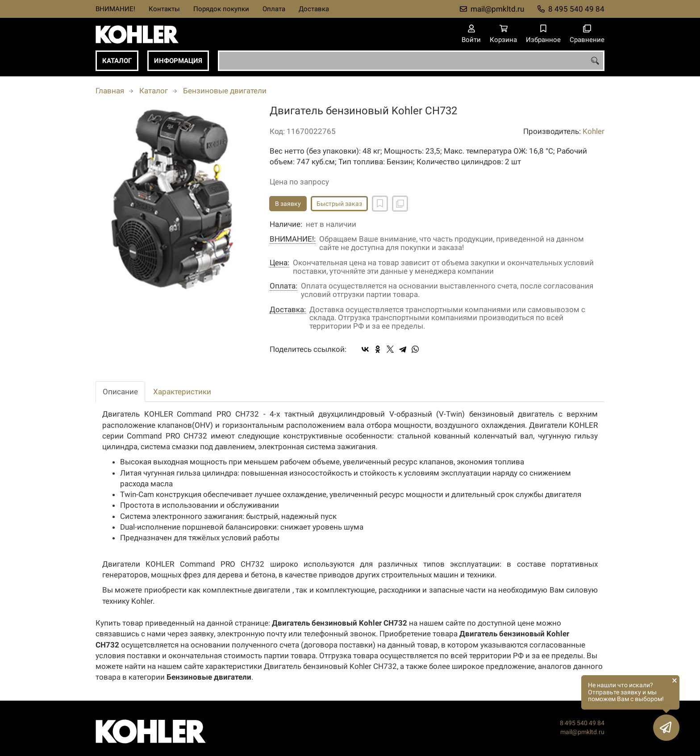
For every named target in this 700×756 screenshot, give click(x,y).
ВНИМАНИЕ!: (293, 239)
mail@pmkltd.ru (497, 9)
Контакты (164, 9)
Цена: (279, 263)
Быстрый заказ (339, 204)
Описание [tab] (120, 392)
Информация (178, 61)
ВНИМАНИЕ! (115, 9)
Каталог (117, 61)
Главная (110, 91)
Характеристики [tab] (182, 392)
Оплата (274, 9)
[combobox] (411, 61)
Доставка (314, 9)
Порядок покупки (221, 9)
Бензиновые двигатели (225, 91)
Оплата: (283, 286)
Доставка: (288, 310)
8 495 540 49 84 (576, 9)
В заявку (288, 204)
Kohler (594, 131)
